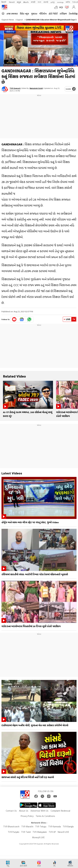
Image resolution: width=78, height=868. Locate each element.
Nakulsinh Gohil (36, 88)
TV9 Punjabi (14, 832)
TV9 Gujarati (15, 88)
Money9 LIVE (38, 837)
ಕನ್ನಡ (19, 2)
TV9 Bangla (68, 827)
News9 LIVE (63, 832)
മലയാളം (60, 2)
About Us (24, 811)
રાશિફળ (63, 14)
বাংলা (39, 2)
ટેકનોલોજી (73, 14)
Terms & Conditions (45, 816)
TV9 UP (52, 832)
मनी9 (68, 2)
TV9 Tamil (26, 832)
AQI (61, 7)
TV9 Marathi (27, 827)
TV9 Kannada (55, 827)
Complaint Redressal (60, 811)
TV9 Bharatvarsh (11, 827)
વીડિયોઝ (43, 14)
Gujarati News (8, 20)
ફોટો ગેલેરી (53, 14)
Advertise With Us (39, 811)
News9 (12, 2)
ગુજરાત (34, 14)
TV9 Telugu (41, 827)
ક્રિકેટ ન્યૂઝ (24, 14)
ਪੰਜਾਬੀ (46, 2)
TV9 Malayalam (40, 832)
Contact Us (11, 811)
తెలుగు (26, 2)
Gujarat (20, 20)
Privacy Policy (27, 816)
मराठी (33, 2)
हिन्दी (4, 2)
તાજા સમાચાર (12, 14)
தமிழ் (53, 2)
